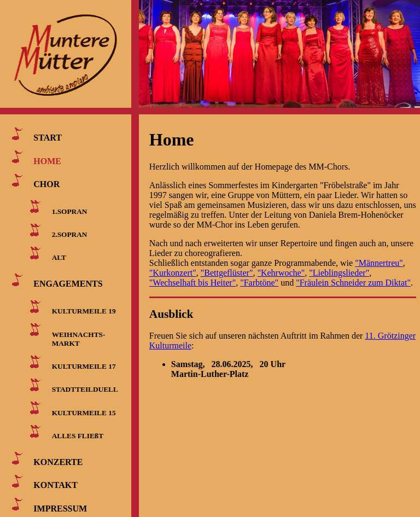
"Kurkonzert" (173, 273)
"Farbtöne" (259, 283)
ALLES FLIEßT (78, 436)
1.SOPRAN (70, 211)
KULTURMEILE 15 (84, 412)
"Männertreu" (379, 263)
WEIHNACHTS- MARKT (77, 338)
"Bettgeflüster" (227, 273)
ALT (59, 257)
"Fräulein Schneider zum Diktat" (353, 283)
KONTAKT (56, 485)
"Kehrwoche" (281, 273)
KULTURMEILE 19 (84, 311)
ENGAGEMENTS (68, 284)
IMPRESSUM (60, 508)
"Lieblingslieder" (339, 273)
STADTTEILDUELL (85, 389)
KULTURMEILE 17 (84, 366)
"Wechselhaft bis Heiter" (192, 283)
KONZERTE (58, 462)
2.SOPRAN (70, 234)
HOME (47, 161)
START (48, 138)
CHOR (46, 184)
